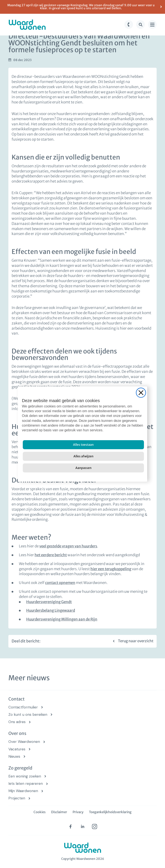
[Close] (141, 393)
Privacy (78, 812)
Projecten (17, 798)
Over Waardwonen (24, 742)
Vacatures (17, 749)
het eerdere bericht (51, 555)
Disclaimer (59, 812)
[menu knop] (152, 25)
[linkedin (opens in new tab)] (82, 827)
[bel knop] (129, 25)
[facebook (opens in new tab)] (70, 827)
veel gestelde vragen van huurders (68, 546)
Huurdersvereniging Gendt (49, 602)
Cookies (40, 812)
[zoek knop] (141, 25)
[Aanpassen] (83, 468)
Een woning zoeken (25, 776)
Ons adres (17, 722)
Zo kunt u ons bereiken (28, 715)
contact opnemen (60, 583)
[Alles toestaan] (83, 445)
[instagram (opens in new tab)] (95, 827)
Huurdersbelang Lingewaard (51, 610)
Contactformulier (23, 707)
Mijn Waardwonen (23, 791)
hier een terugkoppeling (111, 569)
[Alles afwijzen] (83, 456)
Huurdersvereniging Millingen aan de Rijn (62, 619)
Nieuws (14, 757)
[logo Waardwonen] (27, 25)
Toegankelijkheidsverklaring (110, 812)
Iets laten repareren (26, 784)
